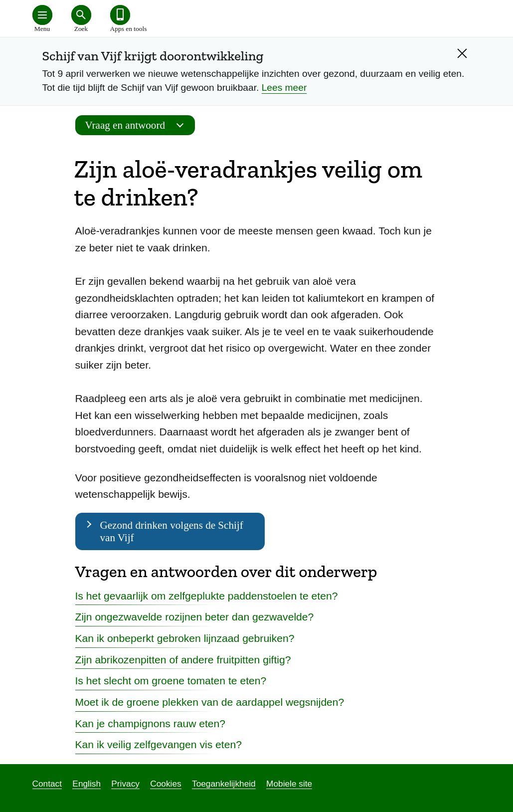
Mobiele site (289, 784)
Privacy (125, 784)
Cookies (166, 784)
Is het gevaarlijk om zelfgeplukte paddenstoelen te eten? (207, 596)
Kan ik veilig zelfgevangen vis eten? (159, 744)
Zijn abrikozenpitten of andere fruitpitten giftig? (183, 660)
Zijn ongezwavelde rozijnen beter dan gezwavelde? (195, 617)
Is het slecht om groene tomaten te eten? (171, 681)
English (86, 784)
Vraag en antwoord (138, 125)
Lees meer (284, 88)
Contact (47, 784)
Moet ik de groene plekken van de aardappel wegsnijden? (210, 702)
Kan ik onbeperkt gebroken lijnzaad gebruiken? (185, 638)
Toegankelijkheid (224, 784)
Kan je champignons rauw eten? (151, 723)
